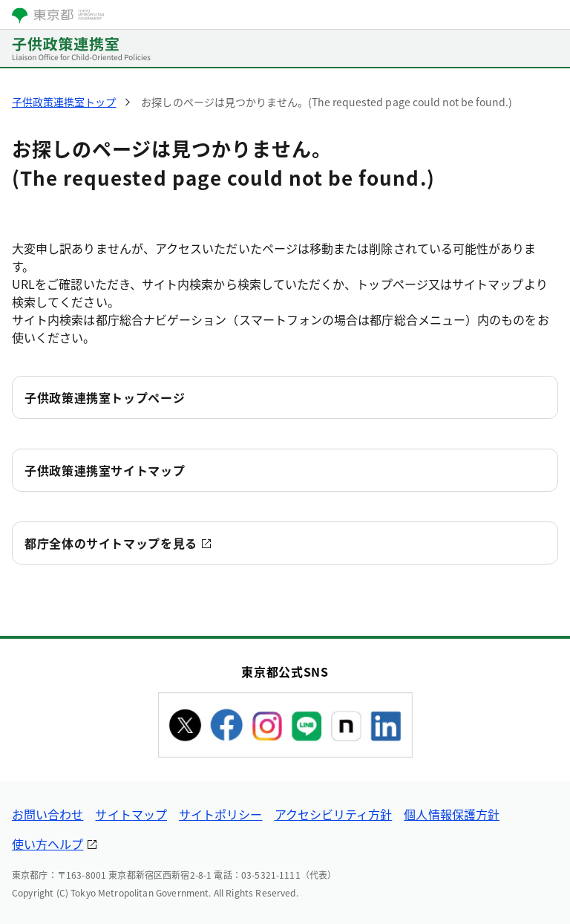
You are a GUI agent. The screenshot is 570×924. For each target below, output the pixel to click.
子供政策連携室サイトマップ (105, 470)
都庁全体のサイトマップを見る (111, 543)
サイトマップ (131, 814)
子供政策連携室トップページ (105, 397)
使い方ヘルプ (47, 844)
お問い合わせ (47, 814)
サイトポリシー (221, 814)
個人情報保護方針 (452, 814)
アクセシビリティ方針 (334, 814)
